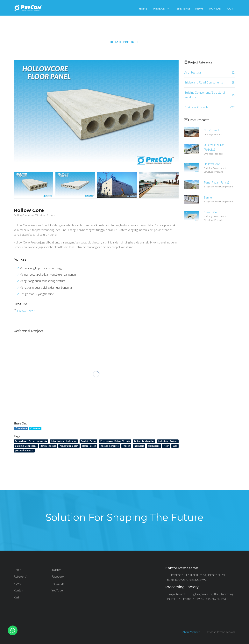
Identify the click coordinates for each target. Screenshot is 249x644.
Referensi (182, 9)
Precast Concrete (109, 446)
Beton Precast (48, 446)
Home (143, 9)
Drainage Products (196, 107)
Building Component (26, 446)
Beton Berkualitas (144, 441)
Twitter (35, 428)
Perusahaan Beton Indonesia (31, 441)
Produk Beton (88, 441)
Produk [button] (161, 9)
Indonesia (139, 446)
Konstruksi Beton (69, 446)
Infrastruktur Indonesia (64, 441)
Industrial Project (168, 441)
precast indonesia (24, 450)
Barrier (208, 197)
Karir (231, 9)
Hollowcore (154, 446)
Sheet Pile (210, 212)
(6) (234, 95)
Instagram (58, 583)
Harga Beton (89, 446)
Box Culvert (211, 130)
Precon (126, 446)
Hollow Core (212, 164)
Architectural (193, 72)
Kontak (215, 9)
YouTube (57, 590)
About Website (191, 632)
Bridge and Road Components (204, 82)
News (199, 9)
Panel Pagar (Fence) (216, 182)
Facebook (21, 428)
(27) (233, 107)
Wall (175, 446)
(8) (234, 82)
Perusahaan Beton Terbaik (115, 441)
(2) (234, 72)
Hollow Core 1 (26, 311)
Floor (166, 446)
